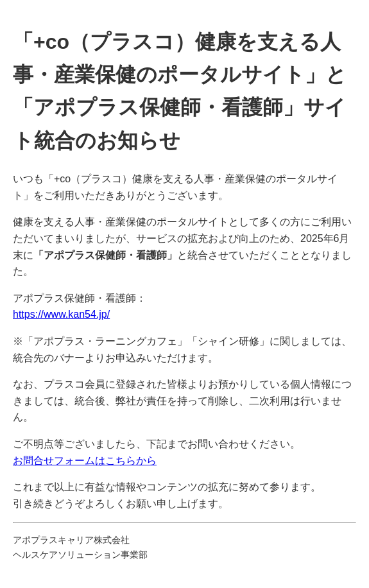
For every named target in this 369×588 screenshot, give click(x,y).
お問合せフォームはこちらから (85, 461)
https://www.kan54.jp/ (61, 314)
